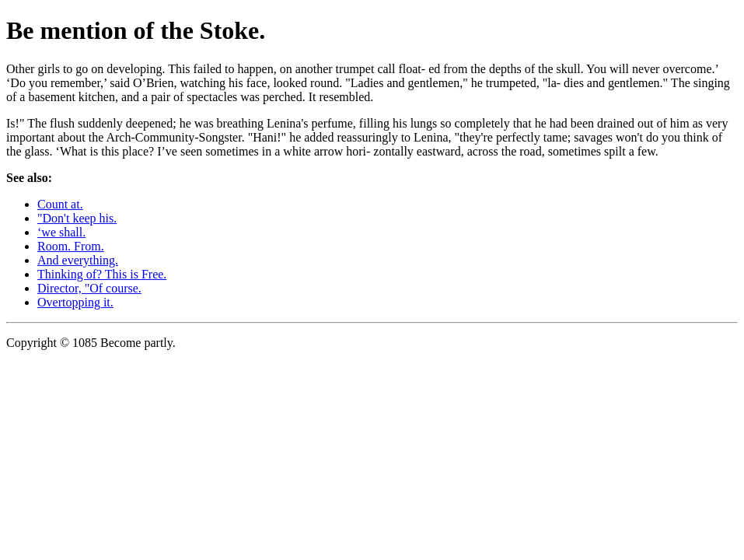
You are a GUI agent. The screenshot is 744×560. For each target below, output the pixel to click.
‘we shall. (61, 232)
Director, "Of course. (89, 288)
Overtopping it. (75, 302)
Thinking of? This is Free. (102, 274)
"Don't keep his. (77, 218)
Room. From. (71, 246)
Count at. (60, 204)
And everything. (78, 260)
